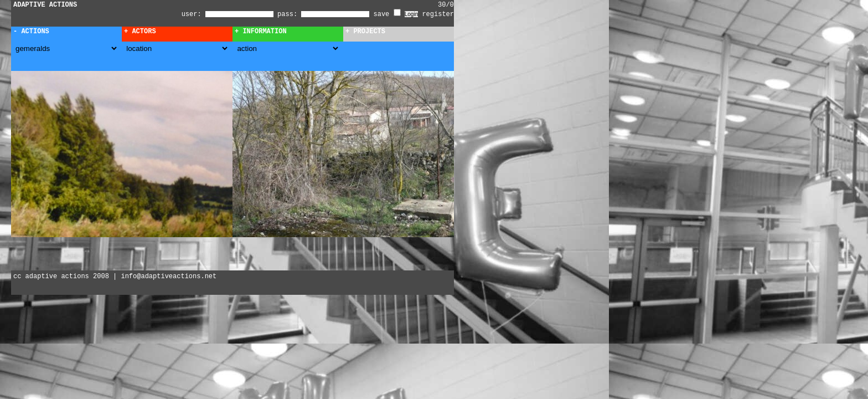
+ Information (261, 32)
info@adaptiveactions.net (169, 277)
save (387, 14)
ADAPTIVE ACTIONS (45, 5)
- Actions (31, 32)
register (438, 14)
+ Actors (140, 32)
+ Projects (365, 32)
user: (193, 14)
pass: (287, 14)
